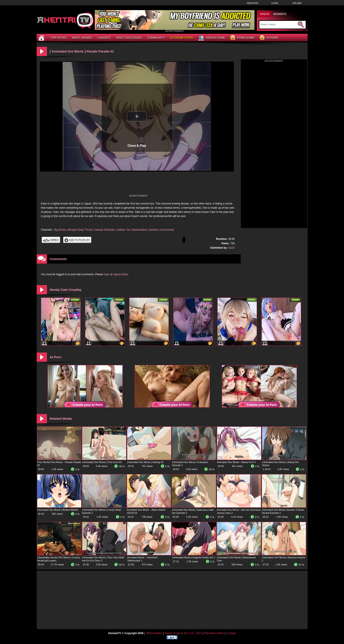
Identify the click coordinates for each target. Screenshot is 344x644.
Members (280, 14)
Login (275, 3)
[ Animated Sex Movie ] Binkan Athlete (58, 510)
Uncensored (167, 230)
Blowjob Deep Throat (80, 230)
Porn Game (242, 38)
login (107, 274)
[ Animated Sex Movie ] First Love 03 (102, 462)
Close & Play (137, 146)
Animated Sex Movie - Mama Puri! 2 (236, 462)
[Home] (42, 38)
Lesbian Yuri (123, 230)
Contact (231, 633)
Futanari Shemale (104, 230)
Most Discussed (129, 38)
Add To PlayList (77, 240)
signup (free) (121, 274)
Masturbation (139, 230)
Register (253, 3)
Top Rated (59, 38)
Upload (297, 3)
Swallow (153, 230)
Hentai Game (212, 38)
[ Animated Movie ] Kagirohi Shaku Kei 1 (194, 557)
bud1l (231, 248)
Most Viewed (82, 38)
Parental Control (214, 633)
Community (156, 38)
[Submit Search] (301, 25)
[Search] (279, 24)
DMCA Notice (154, 633)
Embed (51, 240)
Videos (264, 14)
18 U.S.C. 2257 (192, 633)
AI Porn (269, 38)
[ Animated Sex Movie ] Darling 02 (145, 462)
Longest (104, 38)
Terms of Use (173, 633)
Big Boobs (60, 230)
